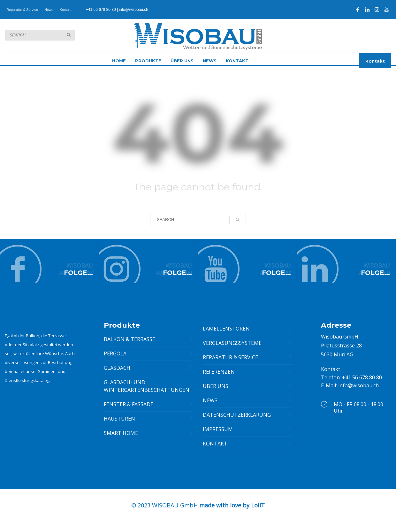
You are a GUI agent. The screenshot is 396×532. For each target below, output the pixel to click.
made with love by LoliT (232, 509)
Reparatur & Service (22, 10)
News (49, 10)
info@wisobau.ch (133, 10)
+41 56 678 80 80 (101, 10)
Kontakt (66, 10)
